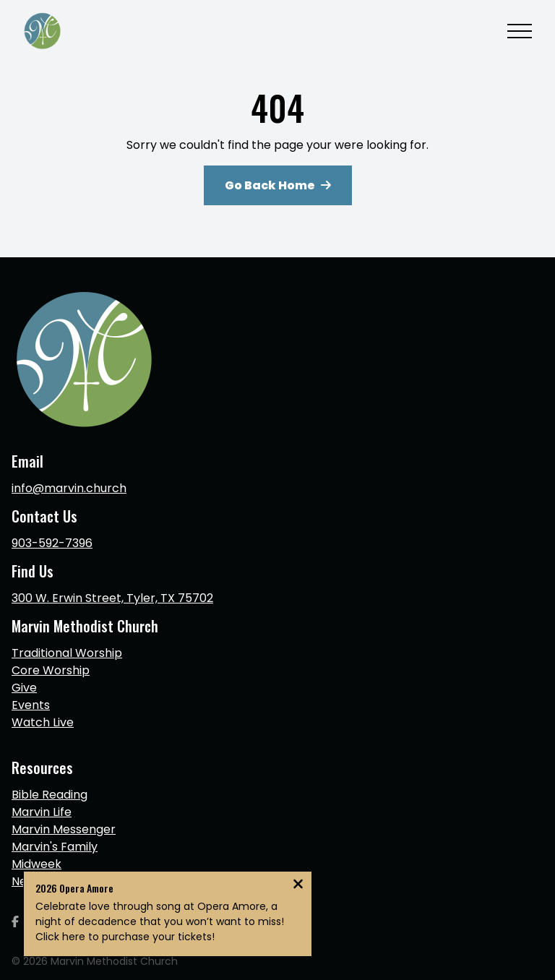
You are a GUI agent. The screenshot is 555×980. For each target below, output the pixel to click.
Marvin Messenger (64, 829)
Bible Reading (50, 795)
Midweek (36, 864)
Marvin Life (42, 812)
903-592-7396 (52, 543)
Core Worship (51, 670)
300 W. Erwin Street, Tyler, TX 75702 (112, 598)
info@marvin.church (69, 488)
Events (31, 705)
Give (24, 688)
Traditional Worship (67, 653)
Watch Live (43, 722)
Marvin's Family (55, 847)
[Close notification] (298, 886)
